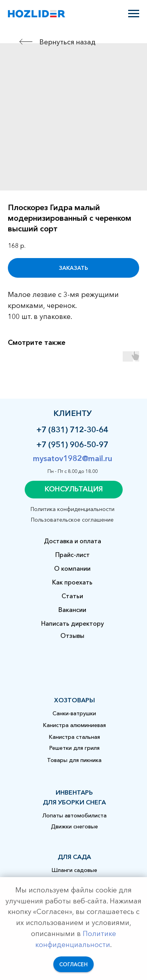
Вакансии (72, 610)
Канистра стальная (74, 737)
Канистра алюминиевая (74, 725)
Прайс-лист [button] (73, 555)
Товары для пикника (74, 760)
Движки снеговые (74, 826)
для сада (74, 857)
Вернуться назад (67, 42)
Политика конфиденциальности (73, 509)
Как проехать (72, 582)
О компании (72, 568)
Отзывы (72, 636)
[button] (74, 490)
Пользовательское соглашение (72, 520)
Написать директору (73, 623)
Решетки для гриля (74, 748)
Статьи (72, 596)
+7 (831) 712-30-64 (72, 430)
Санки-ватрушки (74, 713)
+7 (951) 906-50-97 (72, 445)
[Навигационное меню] (134, 14)
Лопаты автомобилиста (74, 815)
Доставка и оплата (73, 541)
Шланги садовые (74, 870)
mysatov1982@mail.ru (73, 458)
